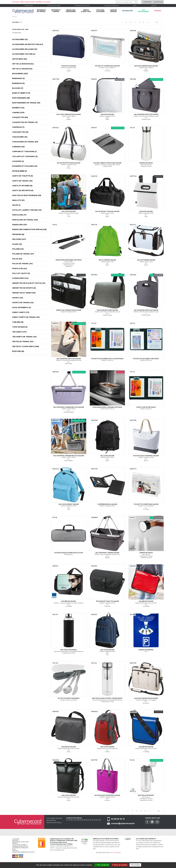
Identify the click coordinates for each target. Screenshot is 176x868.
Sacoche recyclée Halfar (107, 310)
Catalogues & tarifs (54, 6)
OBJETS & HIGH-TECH (86, 11)
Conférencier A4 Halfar (107, 504)
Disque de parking (146, 650)
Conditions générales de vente (23, 852)
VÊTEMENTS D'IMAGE (56, 11)
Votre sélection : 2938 (20, 29)
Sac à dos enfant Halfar (69, 504)
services (15, 840)
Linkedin (152, 822)
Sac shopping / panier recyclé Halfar (69, 407)
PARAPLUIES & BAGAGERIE (71, 11)
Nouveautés (127, 11)
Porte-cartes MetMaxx (146, 407)
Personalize (135, 865)
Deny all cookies (120, 865)
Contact (154, 6)
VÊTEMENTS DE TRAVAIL (41, 11)
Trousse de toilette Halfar (107, 601)
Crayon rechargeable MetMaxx (69, 260)
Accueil (14, 17)
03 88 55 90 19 (118, 819)
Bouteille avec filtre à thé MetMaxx (107, 698)
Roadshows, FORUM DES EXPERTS (20, 843)
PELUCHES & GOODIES (100, 11)
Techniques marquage (111, 6)
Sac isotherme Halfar (146, 260)
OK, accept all (102, 865)
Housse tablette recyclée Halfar (107, 163)
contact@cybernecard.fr (123, 823)
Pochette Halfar (69, 66)
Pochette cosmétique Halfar (107, 66)
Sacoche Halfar (107, 114)
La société (16, 839)
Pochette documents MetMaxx (146, 359)
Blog (14, 849)
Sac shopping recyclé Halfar (146, 114)
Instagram (157, 822)
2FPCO (53, 840)
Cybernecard (28, 6)
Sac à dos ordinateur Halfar (69, 114)
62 (157, 22)
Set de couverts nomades (69, 698)
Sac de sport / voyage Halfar (107, 211)
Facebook (147, 822)
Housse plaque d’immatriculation (69, 553)
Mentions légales (115, 852)
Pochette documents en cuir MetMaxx (107, 359)
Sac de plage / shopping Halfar (146, 456)
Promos (158, 11)
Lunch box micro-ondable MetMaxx (107, 407)
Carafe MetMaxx (146, 163)
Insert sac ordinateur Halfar (69, 310)
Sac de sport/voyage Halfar (69, 163)
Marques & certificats (82, 6)
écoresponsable (144, 11)
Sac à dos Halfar (69, 211)
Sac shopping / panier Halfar (107, 553)
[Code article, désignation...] (127, 2)
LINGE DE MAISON (113, 11)
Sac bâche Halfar (69, 601)
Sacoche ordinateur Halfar (146, 66)
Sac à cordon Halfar (107, 260)
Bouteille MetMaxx (69, 650)
